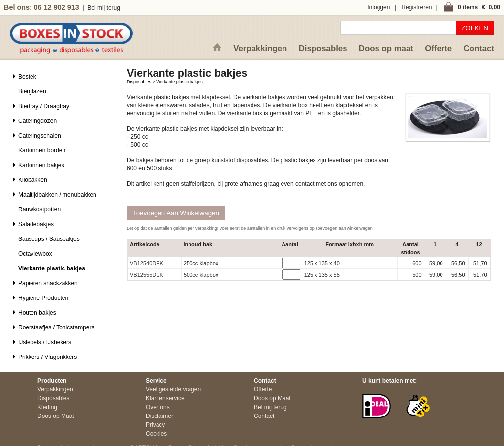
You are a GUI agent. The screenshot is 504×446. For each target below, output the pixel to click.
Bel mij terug (104, 8)
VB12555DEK (147, 275)
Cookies (156, 434)
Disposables (323, 48)
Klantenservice (165, 398)
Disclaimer (159, 416)
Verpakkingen (260, 48)
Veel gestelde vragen (173, 389)
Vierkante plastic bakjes (179, 82)
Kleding (47, 407)
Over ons (158, 407)
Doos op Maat (56, 416)
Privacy (155, 425)
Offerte (438, 48)
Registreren (416, 7)
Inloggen (378, 7)
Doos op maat (386, 48)
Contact (479, 48)
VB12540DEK (147, 263)
